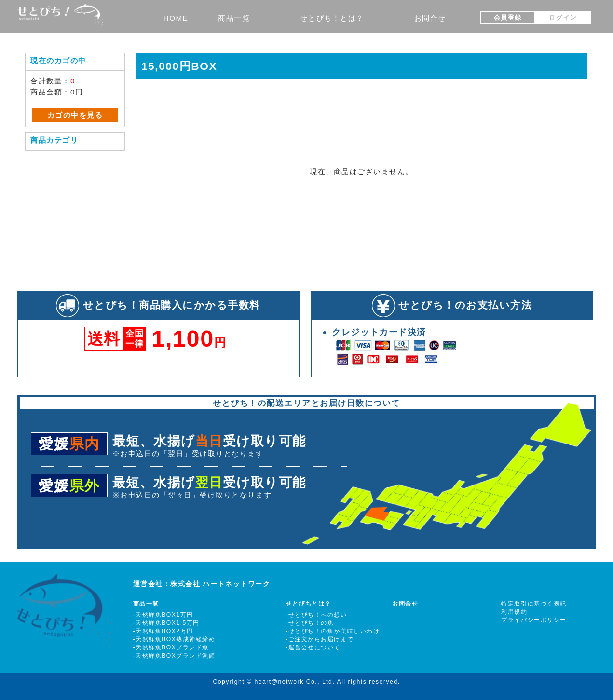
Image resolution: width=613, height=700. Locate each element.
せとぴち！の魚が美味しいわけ (334, 631)
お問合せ (430, 18)
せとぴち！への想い (318, 615)
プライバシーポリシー (534, 620)
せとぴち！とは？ (332, 18)
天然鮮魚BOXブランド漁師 (175, 656)
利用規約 (514, 612)
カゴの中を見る (75, 115)
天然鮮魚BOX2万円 (164, 631)
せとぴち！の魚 (311, 623)
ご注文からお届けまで (321, 639)
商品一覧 (234, 18)
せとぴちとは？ (308, 604)
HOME (176, 18)
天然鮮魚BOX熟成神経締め (175, 639)
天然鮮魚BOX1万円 (164, 615)
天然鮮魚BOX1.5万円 (168, 623)
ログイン (563, 18)
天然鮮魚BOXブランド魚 (172, 647)
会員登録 (508, 18)
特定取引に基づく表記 (534, 604)
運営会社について (314, 647)
